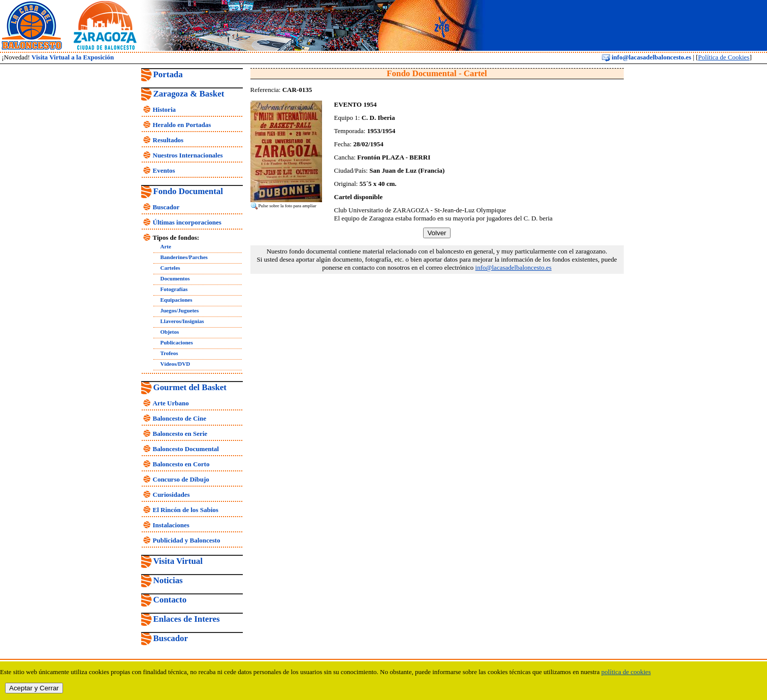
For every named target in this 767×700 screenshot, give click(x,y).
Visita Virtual (178, 561)
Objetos (170, 332)
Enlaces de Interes (187, 619)
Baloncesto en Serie (180, 434)
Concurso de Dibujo (181, 479)
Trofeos (169, 353)
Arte (166, 246)
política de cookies (626, 672)
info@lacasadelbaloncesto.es (647, 57)
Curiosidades (171, 495)
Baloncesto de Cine (180, 418)
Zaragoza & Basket (189, 94)
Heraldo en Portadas (182, 125)
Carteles (170, 268)
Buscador (166, 207)
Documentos (175, 278)
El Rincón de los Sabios (186, 510)
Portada (168, 74)
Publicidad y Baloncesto (187, 540)
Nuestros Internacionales (188, 155)
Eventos (164, 170)
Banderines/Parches (184, 257)
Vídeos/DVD (175, 364)
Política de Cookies (724, 57)
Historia (165, 109)
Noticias (168, 580)
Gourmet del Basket (190, 387)
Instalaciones (171, 525)
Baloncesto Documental (186, 449)
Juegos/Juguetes (180, 310)
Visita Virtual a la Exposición (73, 57)
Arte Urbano (171, 403)
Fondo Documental (188, 191)
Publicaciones (177, 342)
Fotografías (174, 289)
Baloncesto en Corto (181, 464)
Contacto (170, 600)
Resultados (168, 140)
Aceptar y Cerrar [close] (34, 688)
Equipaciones (177, 300)
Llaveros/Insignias (182, 321)
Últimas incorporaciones (187, 222)
